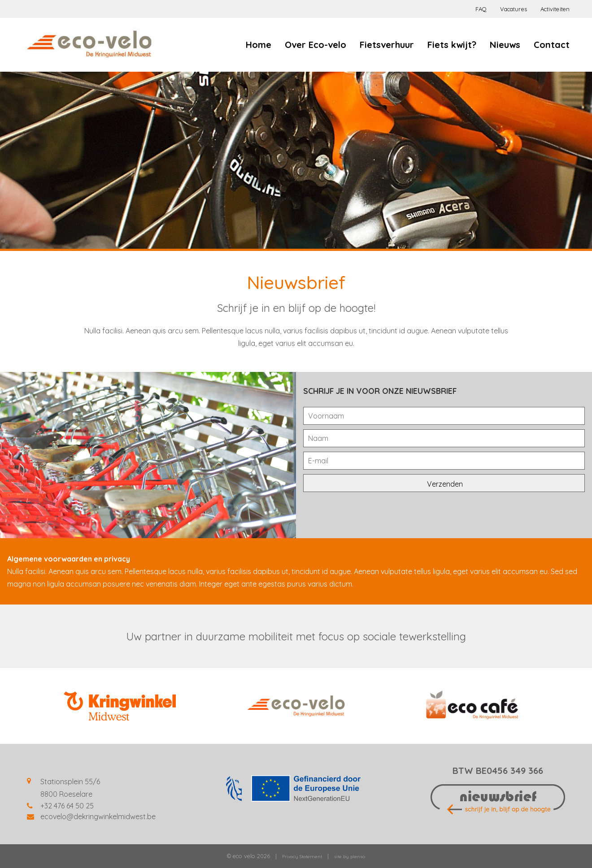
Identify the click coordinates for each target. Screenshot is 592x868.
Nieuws (505, 45)
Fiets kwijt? (452, 45)
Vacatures (514, 9)
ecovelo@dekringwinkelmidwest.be (98, 816)
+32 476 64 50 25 (67, 806)
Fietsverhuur (387, 45)
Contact (552, 45)
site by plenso (350, 857)
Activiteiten (555, 9)
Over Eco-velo (316, 45)
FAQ (481, 9)
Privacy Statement (302, 857)
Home (259, 45)
